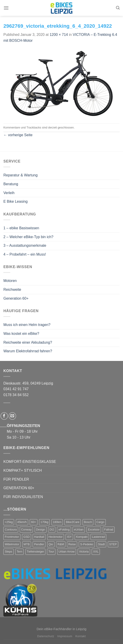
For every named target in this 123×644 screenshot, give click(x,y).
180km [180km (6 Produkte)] (57, 522)
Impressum (65, 636)
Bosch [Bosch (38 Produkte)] (88, 522)
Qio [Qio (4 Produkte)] (51, 544)
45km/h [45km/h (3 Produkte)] (22, 522)
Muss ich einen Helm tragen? (27, 325)
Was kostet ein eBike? (21, 334)
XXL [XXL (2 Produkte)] (96, 551)
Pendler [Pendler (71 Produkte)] (39, 544)
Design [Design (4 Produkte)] (41, 529)
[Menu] (6, 8)
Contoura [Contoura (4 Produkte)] (11, 529)
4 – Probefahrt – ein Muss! (25, 254)
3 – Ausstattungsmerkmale (25, 246)
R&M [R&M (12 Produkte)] (61, 544)
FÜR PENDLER (16, 479)
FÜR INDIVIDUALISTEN (23, 497)
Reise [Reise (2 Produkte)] (72, 544)
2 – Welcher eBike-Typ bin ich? (28, 237)
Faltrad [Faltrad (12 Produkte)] (109, 529)
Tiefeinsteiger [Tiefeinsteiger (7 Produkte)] (35, 551)
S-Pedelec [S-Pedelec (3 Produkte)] (87, 544)
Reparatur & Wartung (21, 175)
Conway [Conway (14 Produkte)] (26, 529)
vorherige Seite (18, 135)
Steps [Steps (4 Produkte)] (9, 551)
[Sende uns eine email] (12, 416)
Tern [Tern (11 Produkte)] (19, 551)
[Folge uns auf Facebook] (4, 416)
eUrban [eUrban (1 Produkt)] (79, 529)
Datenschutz (46, 636)
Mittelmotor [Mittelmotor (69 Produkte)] (12, 544)
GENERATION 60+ (19, 488)
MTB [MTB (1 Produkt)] (27, 544)
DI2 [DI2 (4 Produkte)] (52, 529)
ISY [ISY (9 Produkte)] (69, 537)
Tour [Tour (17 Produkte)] (51, 551)
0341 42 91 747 (16, 389)
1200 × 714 (59, 35)
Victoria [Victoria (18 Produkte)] (84, 551)
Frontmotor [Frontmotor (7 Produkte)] (12, 537)
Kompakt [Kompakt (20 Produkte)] (82, 537)
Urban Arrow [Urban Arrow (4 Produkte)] (67, 551)
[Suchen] (118, 8)
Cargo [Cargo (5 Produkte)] (100, 522)
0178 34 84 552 (16, 395)
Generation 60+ (16, 298)
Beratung (11, 184)
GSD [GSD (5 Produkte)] (27, 537)
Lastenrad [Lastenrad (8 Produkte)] (98, 537)
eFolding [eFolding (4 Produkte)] (64, 529)
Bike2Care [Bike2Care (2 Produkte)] (73, 522)
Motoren (10, 281)
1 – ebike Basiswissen (21, 228)
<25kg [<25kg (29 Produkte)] (9, 522)
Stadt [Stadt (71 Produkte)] (101, 544)
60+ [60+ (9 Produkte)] (34, 522)
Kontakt (81, 636)
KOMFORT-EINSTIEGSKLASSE (30, 462)
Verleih (9, 193)
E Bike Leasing (16, 201)
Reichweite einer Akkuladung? (28, 342)
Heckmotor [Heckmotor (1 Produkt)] (56, 537)
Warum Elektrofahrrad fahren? (28, 351)
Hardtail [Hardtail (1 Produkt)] (39, 537)
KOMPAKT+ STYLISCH (23, 470)
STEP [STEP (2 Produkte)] (113, 544)
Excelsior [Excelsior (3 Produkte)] (94, 529)
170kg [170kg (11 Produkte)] (44, 522)
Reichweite (12, 290)
